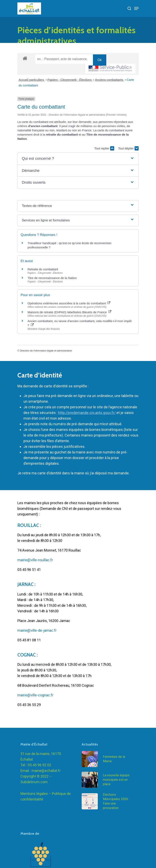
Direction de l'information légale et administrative (46, 351)
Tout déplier (128, 148)
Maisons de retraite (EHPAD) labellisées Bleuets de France (69, 312)
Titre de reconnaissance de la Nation (52, 278)
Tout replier (104, 148)
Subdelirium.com (34, 796)
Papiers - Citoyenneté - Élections (70, 80)
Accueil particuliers (32, 80)
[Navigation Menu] (136, 8)
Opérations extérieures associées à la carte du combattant (69, 303)
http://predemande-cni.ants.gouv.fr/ (87, 413)
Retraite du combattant (43, 269)
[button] (78, 159)
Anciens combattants (109, 80)
